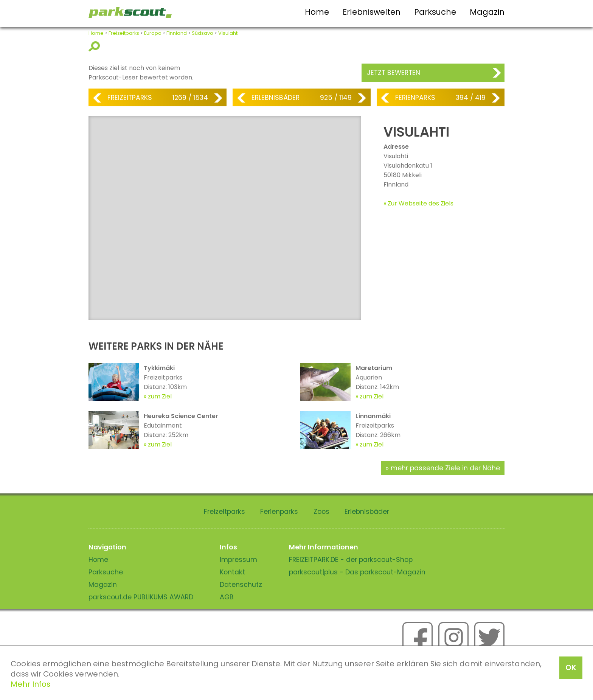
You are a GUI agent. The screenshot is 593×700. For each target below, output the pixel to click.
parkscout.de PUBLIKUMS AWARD (141, 597)
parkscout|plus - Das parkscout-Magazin (357, 572)
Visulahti (228, 33)
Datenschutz (241, 585)
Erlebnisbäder (276, 98)
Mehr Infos (30, 684)
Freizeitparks (124, 33)
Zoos (321, 512)
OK (571, 667)
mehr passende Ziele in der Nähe (445, 468)
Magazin (487, 12)
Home (317, 12)
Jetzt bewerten (394, 73)
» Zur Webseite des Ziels (418, 203)
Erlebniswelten (372, 12)
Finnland (177, 33)
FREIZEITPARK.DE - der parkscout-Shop (351, 560)
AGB (227, 597)
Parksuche (435, 12)
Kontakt (232, 572)
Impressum (238, 560)
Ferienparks (415, 98)
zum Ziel (160, 396)
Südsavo (203, 33)
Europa (153, 33)
